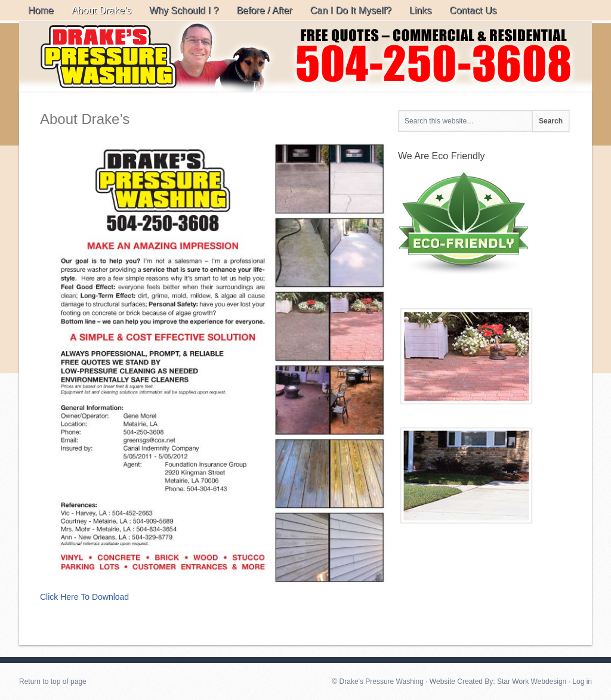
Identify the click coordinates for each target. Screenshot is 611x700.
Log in (582, 682)
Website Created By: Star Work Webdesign (498, 682)
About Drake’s (101, 10)
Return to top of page (53, 682)
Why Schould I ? (184, 10)
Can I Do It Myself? (351, 10)
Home (41, 10)
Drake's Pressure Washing (305, 57)
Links (420, 10)
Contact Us (473, 10)
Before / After (264, 10)
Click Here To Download (84, 597)
